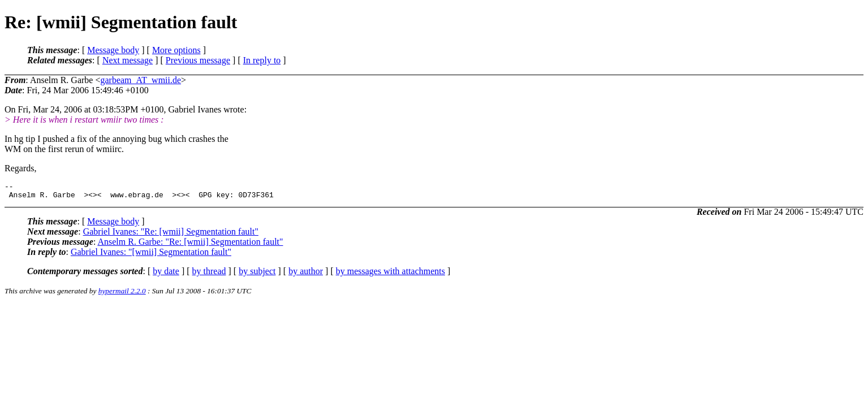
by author (306, 274)
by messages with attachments (390, 274)
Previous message (198, 60)
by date (166, 274)
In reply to (262, 60)
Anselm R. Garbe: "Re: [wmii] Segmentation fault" (190, 245)
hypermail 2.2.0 (122, 294)
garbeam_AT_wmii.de (141, 80)
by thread (209, 274)
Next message (128, 60)
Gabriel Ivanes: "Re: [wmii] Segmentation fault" (171, 235)
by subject (257, 274)
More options (176, 50)
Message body (113, 50)
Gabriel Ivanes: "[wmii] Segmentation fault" (151, 255)
